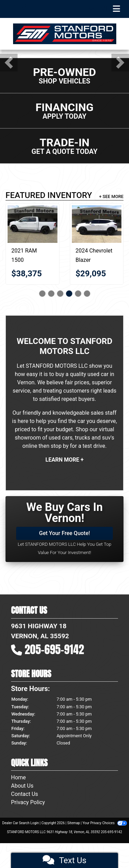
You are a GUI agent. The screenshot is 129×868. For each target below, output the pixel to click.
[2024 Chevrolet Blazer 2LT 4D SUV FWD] (97, 269)
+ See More (111, 242)
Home (18, 823)
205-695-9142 (55, 695)
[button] (9, 85)
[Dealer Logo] (65, 34)
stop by (60, 491)
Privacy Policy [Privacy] (28, 848)
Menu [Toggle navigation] (104, 9)
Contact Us (25, 840)
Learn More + (64, 505)
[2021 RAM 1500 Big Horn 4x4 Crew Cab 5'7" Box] (33, 269)
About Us (22, 831)
